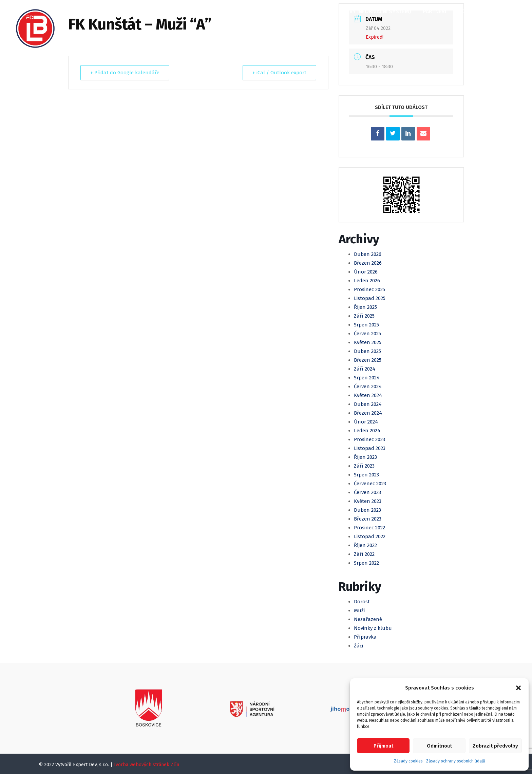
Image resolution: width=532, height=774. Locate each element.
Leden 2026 (367, 281)
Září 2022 (364, 554)
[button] (518, 688)
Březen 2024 (368, 413)
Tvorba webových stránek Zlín (146, 765)
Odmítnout (439, 746)
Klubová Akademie (285, 11)
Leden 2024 (367, 431)
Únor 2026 (366, 272)
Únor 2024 (366, 422)
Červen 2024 (368, 386)
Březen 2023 (368, 519)
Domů (87, 11)
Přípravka (365, 637)
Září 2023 (364, 466)
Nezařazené (368, 619)
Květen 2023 (368, 501)
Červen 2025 (367, 334)
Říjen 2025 (365, 307)
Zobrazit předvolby (495, 746)
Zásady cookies (408, 761)
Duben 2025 (367, 351)
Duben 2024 (368, 404)
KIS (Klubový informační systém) (366, 11)
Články (149, 11)
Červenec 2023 (370, 484)
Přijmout (383, 746)
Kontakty (471, 11)
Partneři (434, 11)
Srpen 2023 (366, 475)
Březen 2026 (368, 263)
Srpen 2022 (366, 563)
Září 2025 (364, 316)
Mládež (240, 11)
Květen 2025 (368, 342)
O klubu (117, 11)
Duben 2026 (368, 254)
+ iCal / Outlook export (279, 73)
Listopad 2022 (370, 536)
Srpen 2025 (366, 325)
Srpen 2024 (367, 378)
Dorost (362, 602)
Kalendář (182, 11)
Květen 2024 (368, 395)
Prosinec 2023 (369, 439)
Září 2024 (365, 369)
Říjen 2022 (365, 545)
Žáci (358, 646)
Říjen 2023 (365, 457)
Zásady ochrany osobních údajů (456, 761)
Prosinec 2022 (369, 528)
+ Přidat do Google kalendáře (125, 73)
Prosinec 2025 (369, 289)
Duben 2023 (367, 510)
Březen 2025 (368, 360)
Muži (212, 11)
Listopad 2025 (370, 298)
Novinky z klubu (373, 628)
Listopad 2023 (370, 448)
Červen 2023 (367, 492)
